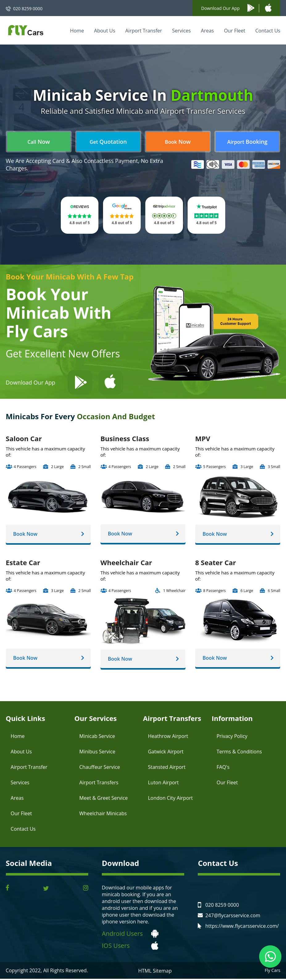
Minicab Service (97, 737)
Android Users (122, 935)
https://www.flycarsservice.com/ (242, 927)
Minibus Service (97, 753)
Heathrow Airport (168, 737)
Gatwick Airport (166, 753)
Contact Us (268, 31)
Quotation (108, 142)
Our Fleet (235, 31)
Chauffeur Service (100, 768)
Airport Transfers (99, 784)
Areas (207, 31)
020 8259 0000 (28, 9)
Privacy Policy (232, 737)
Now (39, 142)
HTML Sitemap (155, 972)
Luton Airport (163, 784)
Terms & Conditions (239, 753)
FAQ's (223, 768)
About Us (105, 31)
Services (182, 31)
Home (77, 31)
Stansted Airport (167, 768)
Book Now (27, 534)
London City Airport (170, 799)
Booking (247, 142)
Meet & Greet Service (104, 799)
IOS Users (116, 947)
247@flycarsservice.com (233, 917)
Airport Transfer (144, 31)
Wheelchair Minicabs (103, 815)
